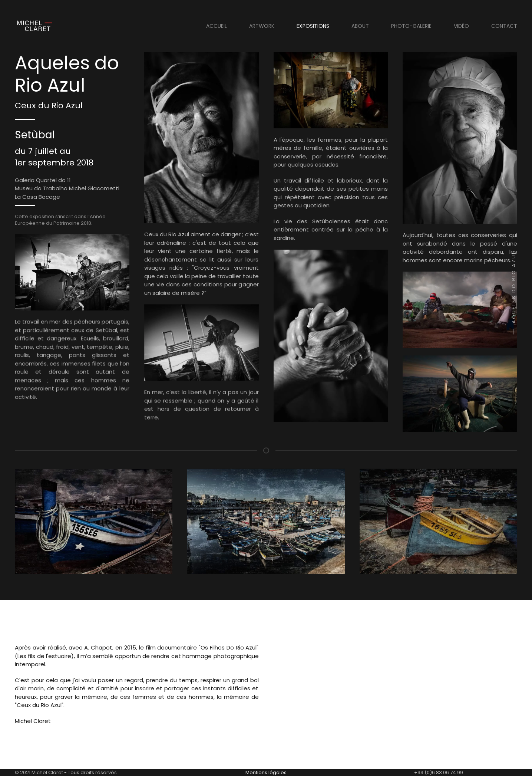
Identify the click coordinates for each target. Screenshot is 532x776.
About (360, 26)
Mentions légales (266, 772)
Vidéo (461, 26)
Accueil (217, 26)
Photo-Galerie (411, 26)
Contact (504, 26)
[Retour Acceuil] (34, 26)
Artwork (262, 26)
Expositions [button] (313, 26)
